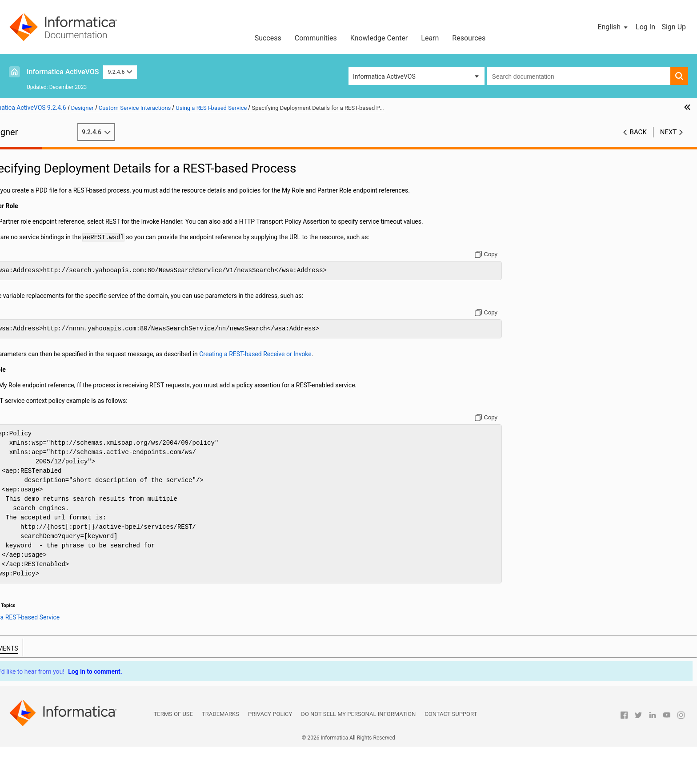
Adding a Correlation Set (48, 322)
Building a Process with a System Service (71, 537)
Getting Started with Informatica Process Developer (86, 182)
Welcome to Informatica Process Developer (74, 164)
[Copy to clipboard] (537, 282)
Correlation (30, 285)
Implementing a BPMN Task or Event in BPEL (76, 220)
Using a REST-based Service (67, 434)
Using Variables (36, 238)
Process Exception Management (59, 500)
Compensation (35, 276)
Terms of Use (173, 751)
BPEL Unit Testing (39, 406)
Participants (31, 210)
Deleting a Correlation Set (50, 332)
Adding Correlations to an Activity (61, 341)
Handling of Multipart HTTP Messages (90, 462)
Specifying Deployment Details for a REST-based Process (105, 472)
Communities (316, 38)
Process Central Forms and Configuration (72, 528)
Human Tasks (34, 547)
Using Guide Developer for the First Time (70, 173)
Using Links (31, 257)
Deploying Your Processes (51, 397)
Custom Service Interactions (54, 425)
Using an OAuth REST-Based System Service (89, 481)
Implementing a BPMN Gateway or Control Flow (80, 229)
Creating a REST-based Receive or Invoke (93, 444)
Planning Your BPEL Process (54, 201)
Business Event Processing (52, 519)
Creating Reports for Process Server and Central (81, 509)
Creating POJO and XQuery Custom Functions (78, 416)
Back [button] (638, 132)
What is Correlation (41, 294)
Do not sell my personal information (358, 751)
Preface (25, 154)
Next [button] (669, 132)
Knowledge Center (379, 38)
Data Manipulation (40, 266)
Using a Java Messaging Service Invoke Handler (94, 491)
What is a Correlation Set (49, 304)
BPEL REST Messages (68, 453)
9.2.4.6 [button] (120, 72)
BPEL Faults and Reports (49, 556)
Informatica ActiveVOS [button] (384, 76)
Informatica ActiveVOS (63, 72)
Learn (430, 38)
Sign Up (674, 27)
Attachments (32, 248)
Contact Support (451, 751)
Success (268, 38)
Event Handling (35, 369)
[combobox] (579, 76)
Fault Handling (35, 378)
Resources (469, 38)
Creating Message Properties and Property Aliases (84, 313)
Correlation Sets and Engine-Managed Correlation (83, 360)
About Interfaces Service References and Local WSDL (88, 192)
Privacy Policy (270, 751)
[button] (613, 27)
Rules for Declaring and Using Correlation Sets (78, 350)
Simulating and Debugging (51, 388)
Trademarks (220, 751)
